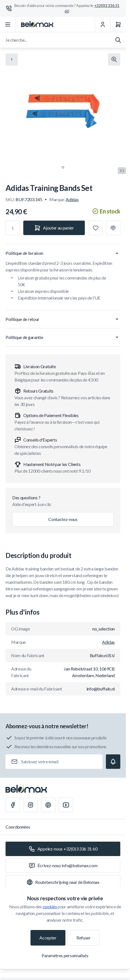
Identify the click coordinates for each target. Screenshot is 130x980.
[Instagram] (30, 805)
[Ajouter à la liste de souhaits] (95, 228)
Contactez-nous (63, 519)
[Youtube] (66, 805)
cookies (50, 907)
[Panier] (118, 24)
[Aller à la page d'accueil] (37, 24)
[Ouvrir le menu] (8, 24)
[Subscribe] (113, 762)
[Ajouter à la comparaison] (113, 228)
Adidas (72, 199)
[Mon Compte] (103, 24)
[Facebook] (13, 805)
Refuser (84, 938)
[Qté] (13, 228)
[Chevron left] (12, 59)
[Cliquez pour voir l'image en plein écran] (114, 59)
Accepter (48, 938)
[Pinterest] (48, 805)
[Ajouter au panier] (54, 228)
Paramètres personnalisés (65, 955)
